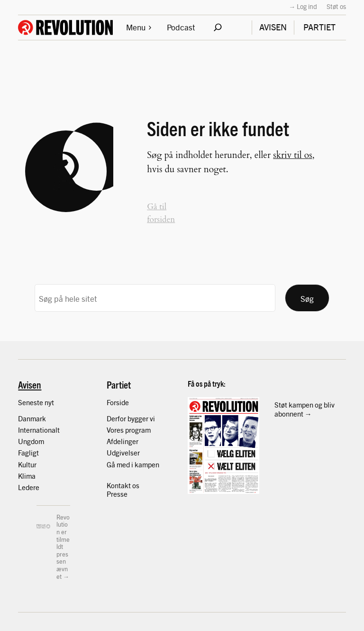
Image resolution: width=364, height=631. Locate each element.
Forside (118, 402)
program (138, 430)
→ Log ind (303, 6)
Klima (27, 476)
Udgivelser (123, 452)
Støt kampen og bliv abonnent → (305, 409)
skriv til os (292, 155)
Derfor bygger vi (131, 418)
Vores (116, 430)
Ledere (29, 487)
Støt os (336, 6)
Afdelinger (123, 441)
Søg (307, 298)
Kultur (27, 464)
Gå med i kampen (133, 464)
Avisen (30, 384)
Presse (117, 494)
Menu (139, 27)
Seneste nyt (36, 402)
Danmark (32, 418)
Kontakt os (123, 485)
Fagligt (28, 452)
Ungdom (31, 441)
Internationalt (39, 430)
